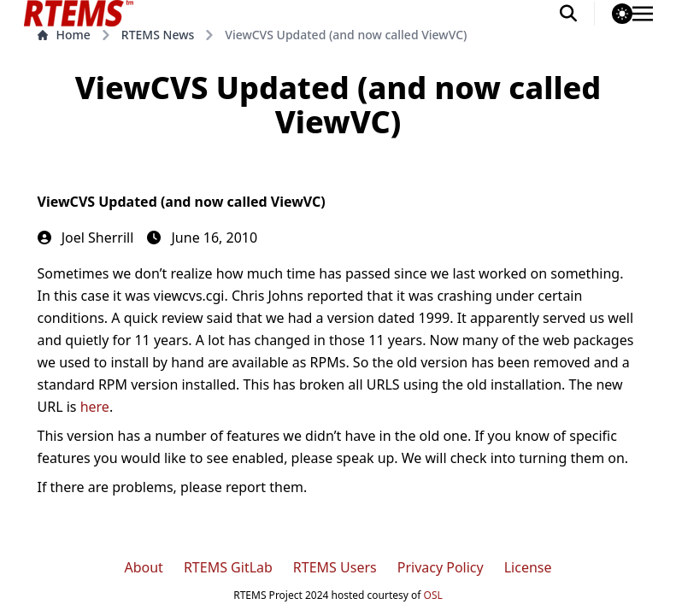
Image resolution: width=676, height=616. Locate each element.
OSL (433, 595)
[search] (577, 14)
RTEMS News (158, 35)
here (95, 407)
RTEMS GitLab (228, 567)
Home (64, 35)
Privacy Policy (441, 567)
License (528, 567)
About (143, 567)
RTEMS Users (335, 567)
